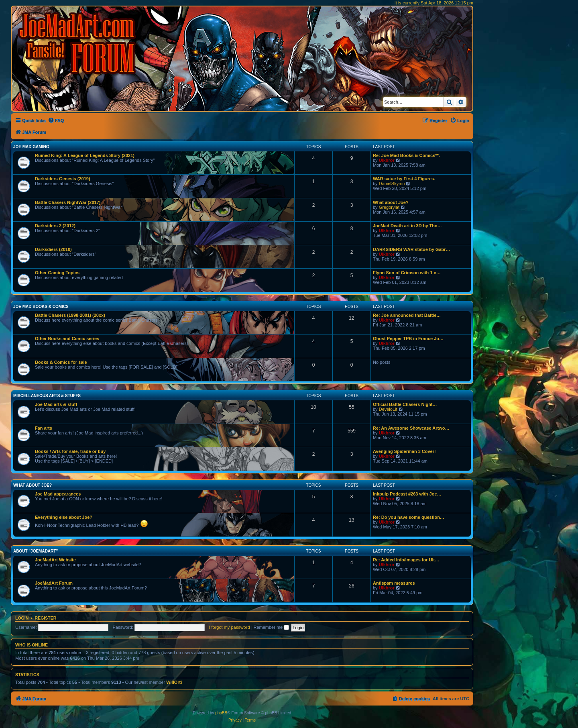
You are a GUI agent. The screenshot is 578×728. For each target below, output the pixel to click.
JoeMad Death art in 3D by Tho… (407, 226)
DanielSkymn (392, 184)
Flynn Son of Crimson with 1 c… (407, 273)
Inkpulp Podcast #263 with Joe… (407, 494)
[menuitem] (56, 120)
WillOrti (174, 682)
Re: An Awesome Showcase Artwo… (411, 428)
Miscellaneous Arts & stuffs (47, 396)
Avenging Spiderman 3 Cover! (404, 451)
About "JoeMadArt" (36, 551)
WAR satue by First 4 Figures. (404, 179)
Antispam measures (394, 583)
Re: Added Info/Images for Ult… (406, 560)
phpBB (221, 713)
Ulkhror (387, 160)
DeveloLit (388, 409)
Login (22, 618)
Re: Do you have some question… (409, 517)
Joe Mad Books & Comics (41, 307)
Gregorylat (389, 207)
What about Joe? (391, 202)
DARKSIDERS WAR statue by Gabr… (412, 249)
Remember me (271, 627)
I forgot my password (229, 627)
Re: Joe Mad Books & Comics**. (406, 155)
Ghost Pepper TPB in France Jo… (408, 339)
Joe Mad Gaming (31, 147)
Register (46, 618)
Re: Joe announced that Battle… (407, 315)
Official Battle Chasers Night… (405, 404)
